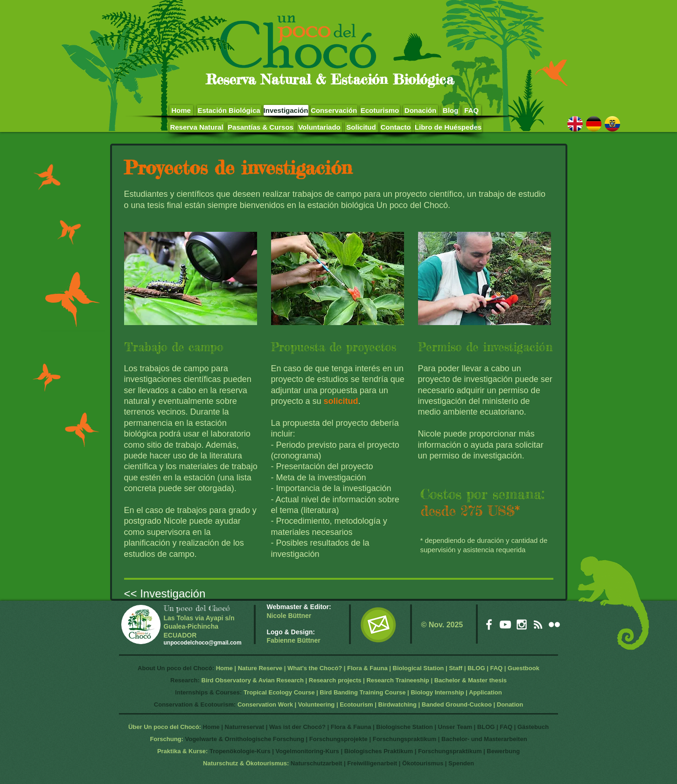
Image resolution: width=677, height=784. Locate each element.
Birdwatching (398, 704)
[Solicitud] (361, 127)
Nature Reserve (260, 668)
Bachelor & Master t (463, 680)
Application (485, 692)
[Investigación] (286, 110)
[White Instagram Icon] (522, 624)
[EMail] (378, 625)
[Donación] (421, 110)
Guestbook (523, 668)
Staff (456, 668)
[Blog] (451, 110)
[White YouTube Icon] (505, 624)
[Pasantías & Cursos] (261, 127)
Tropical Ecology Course (279, 692)
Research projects (335, 680)
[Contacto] (396, 127)
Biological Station (419, 668)
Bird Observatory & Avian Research (254, 680)
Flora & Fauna (367, 668)
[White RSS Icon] (538, 624)
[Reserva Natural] (197, 127)
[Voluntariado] (320, 127)
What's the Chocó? (315, 668)
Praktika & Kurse (181, 751)
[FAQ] (472, 110)
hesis (499, 680)
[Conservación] (334, 110)
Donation (510, 704)
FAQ (496, 668)
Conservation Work (265, 704)
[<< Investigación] (179, 593)
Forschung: (167, 739)
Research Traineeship (398, 680)
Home (224, 668)
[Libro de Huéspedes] (448, 127)
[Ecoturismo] (380, 110)
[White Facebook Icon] (489, 624)
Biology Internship (437, 692)
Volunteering (316, 704)
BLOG (476, 668)
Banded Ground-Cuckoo (457, 704)
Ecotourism (356, 704)
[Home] (181, 110)
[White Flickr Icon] (554, 624)
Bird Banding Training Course (363, 692)
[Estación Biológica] (229, 110)
